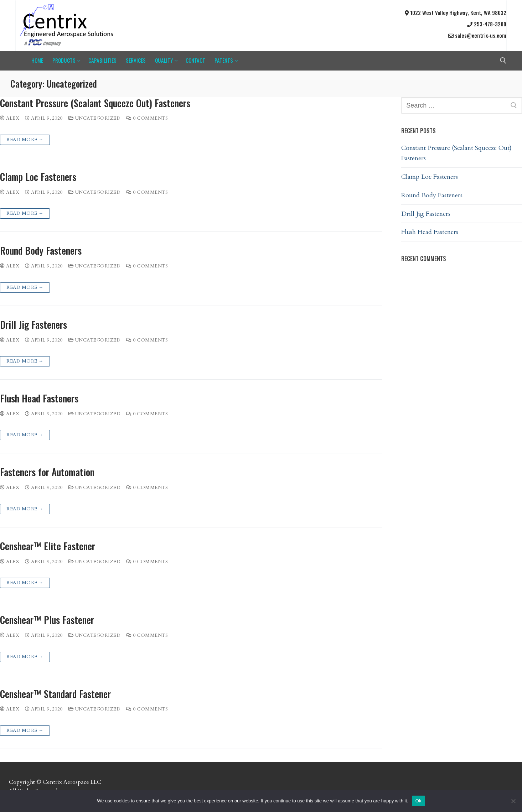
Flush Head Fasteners (39, 398)
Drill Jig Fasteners (33, 325)
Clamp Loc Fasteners (38, 177)
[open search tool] (503, 61)
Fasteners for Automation (47, 472)
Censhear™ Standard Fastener (55, 694)
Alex (10, 118)
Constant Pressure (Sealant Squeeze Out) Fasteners (95, 103)
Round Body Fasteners (41, 251)
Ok (418, 801)
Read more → (25, 140)
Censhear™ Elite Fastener (48, 546)
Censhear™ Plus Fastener (47, 620)
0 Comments (147, 118)
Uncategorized (95, 118)
